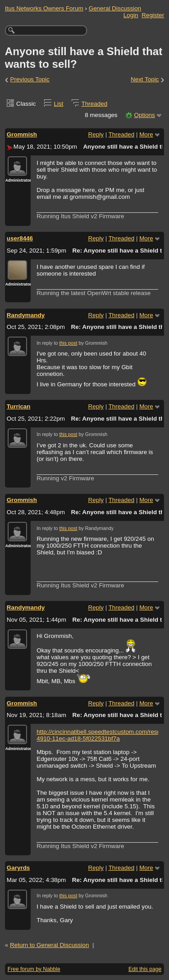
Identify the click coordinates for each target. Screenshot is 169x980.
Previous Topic (30, 79)
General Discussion (115, 8)
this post (68, 343)
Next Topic (145, 79)
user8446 (20, 238)
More (146, 134)
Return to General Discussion (50, 945)
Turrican (19, 406)
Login (131, 15)
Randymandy (26, 315)
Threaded (95, 104)
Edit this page (145, 969)
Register (153, 15)
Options (144, 115)
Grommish (22, 134)
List (59, 104)
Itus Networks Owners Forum (44, 8)
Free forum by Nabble (34, 969)
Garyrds (18, 868)
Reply (96, 134)
